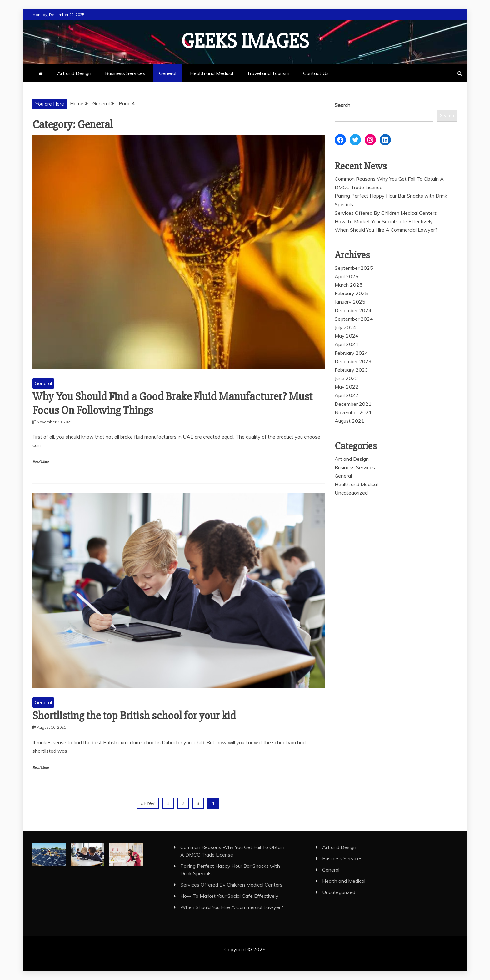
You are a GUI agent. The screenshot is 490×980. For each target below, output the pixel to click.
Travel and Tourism (268, 73)
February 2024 (351, 353)
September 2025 (354, 268)
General (168, 73)
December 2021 (353, 404)
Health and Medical (212, 73)
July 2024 (345, 327)
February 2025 (351, 293)
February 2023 (351, 370)
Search (342, 105)
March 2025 (349, 285)
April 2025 (347, 276)
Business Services (125, 73)
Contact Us (316, 73)
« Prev (148, 803)
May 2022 (347, 387)
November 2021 (353, 412)
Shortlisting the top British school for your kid (134, 716)
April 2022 (347, 395)
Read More (40, 462)
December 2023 (353, 361)
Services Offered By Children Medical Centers (386, 213)
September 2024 (354, 319)
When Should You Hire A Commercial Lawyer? (386, 230)
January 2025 (350, 302)
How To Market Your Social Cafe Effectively (384, 221)
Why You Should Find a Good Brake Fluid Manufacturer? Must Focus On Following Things (172, 403)
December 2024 (353, 310)
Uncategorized (351, 493)
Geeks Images (245, 41)
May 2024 (347, 336)
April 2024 (347, 344)
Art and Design (74, 73)
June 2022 (346, 378)
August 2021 (350, 421)
